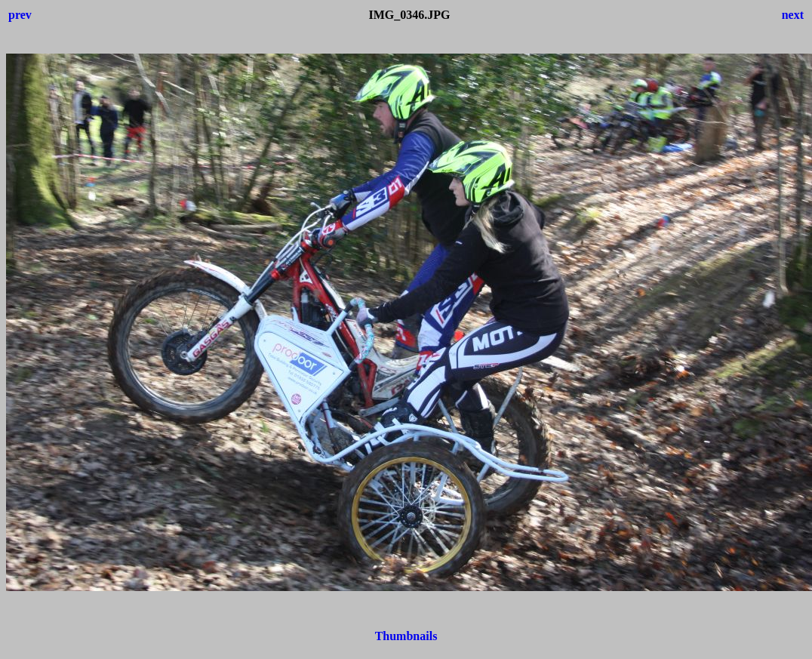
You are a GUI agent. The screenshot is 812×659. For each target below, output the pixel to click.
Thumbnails (406, 636)
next (793, 15)
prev (20, 15)
